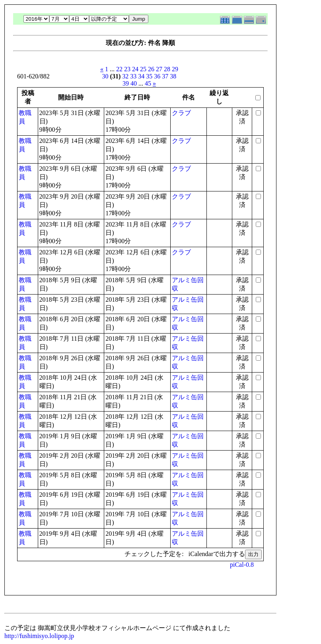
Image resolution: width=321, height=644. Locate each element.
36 (157, 76)
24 (135, 69)
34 (141, 76)
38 (173, 76)
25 (143, 69)
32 (125, 76)
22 (119, 69)
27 (159, 69)
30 (105, 76)
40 (134, 83)
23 (127, 69)
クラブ (181, 113)
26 (151, 69)
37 (165, 76)
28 (167, 69)
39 (126, 83)
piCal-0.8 (242, 565)
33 (133, 76)
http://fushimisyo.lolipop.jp (39, 636)
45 (148, 83)
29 (175, 69)
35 (149, 76)
